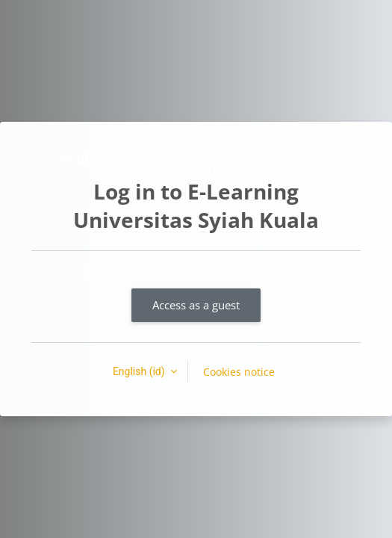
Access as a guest (196, 305)
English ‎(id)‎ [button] (140, 371)
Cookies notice (239, 372)
